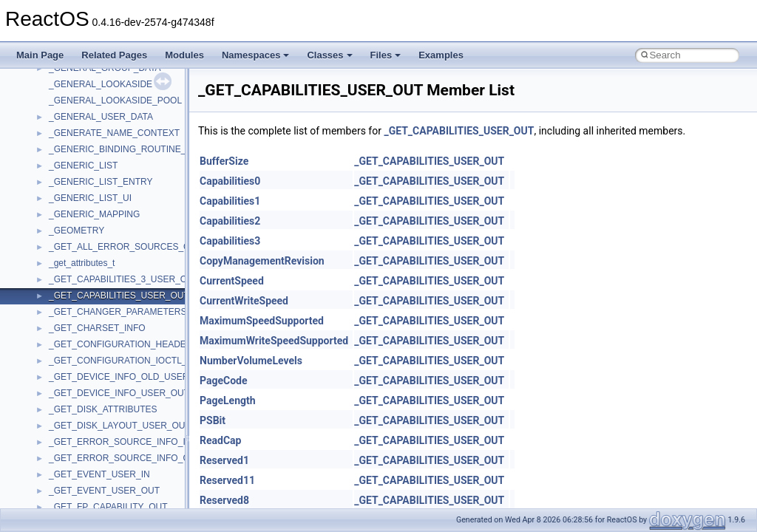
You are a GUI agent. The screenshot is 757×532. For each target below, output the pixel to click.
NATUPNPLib (75, 101)
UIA (56, 426)
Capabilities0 (230, 181)
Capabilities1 (230, 201)
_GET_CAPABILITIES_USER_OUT (459, 131)
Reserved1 (224, 460)
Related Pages (114, 55)
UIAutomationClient (87, 459)
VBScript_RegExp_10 (92, 491)
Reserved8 (224, 500)
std (55, 280)
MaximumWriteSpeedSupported (274, 341)
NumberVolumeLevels (251, 361)
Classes (329, 55)
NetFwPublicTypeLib (89, 117)
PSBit (213, 420)
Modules (184, 55)
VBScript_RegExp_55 (92, 508)
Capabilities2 (230, 221)
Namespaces (256, 55)
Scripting (66, 215)
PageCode (224, 381)
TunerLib (66, 394)
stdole (61, 296)
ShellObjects (74, 264)
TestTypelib (71, 345)
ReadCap (220, 440)
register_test (73, 199)
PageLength (228, 400)
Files (386, 55)
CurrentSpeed (232, 281)
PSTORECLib (76, 166)
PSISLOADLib (77, 150)
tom (56, 378)
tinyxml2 (65, 361)
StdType (65, 313)
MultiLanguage (78, 85)
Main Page (40, 55)
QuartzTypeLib (78, 183)
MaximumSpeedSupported (262, 321)
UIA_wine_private (84, 443)
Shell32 (64, 248)
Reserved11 (227, 480)
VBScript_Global (81, 475)
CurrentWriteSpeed (244, 301)
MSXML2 (67, 69)
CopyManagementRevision (262, 261)
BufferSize (224, 161)
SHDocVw (69, 231)
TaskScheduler (78, 329)
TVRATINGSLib (80, 410)
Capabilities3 (230, 241)
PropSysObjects (81, 134)
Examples (441, 55)
